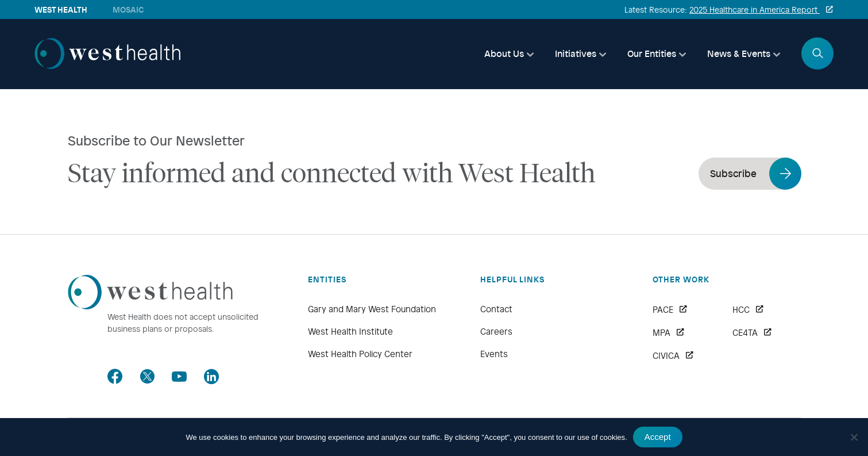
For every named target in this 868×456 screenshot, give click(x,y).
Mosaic (128, 9)
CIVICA (666, 356)
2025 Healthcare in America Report (755, 9)
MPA (661, 333)
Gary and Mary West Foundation (372, 309)
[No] (854, 437)
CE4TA (745, 333)
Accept (658, 437)
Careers (496, 331)
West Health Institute (350, 331)
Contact (496, 309)
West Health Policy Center (360, 354)
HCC (741, 310)
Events (494, 354)
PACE (663, 310)
